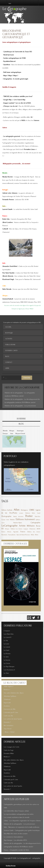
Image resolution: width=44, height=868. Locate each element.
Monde (5, 431)
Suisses (36, 120)
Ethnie (9, 532)
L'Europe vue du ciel (10, 106)
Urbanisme (32, 529)
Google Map (7, 100)
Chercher (27, 378)
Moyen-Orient (20, 434)
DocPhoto (13, 513)
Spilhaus (38, 520)
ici (28, 117)
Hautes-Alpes (18, 523)
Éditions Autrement (25, 519)
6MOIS (38, 529)
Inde (8, 520)
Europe (5, 434)
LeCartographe (10, 526)
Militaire (31, 526)
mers (3, 523)
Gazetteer (7, 65)
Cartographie (35, 523)
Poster (29, 516)
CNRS (32, 510)
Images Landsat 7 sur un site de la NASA (17, 103)
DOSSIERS (21, 419)
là (32, 117)
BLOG (21, 424)
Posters (3, 532)
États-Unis (38, 517)
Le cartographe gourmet (12, 136)
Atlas (17, 510)
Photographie (6, 516)
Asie (12, 434)
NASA (23, 120)
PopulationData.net (9, 61)
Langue (26, 529)
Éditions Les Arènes (17, 529)
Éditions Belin (30, 513)
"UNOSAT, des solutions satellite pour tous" (18, 96)
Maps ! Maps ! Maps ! (11, 76)
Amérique (20, 431)
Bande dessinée (18, 517)
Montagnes (24, 510)
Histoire (12, 520)
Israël (39, 513)
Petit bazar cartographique (12, 72)
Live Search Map (20, 100)
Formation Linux (29, 149)
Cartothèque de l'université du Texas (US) (18, 52)
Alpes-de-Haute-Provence (23, 535)
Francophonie (12, 535)
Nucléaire (4, 535)
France (23, 532)
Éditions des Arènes (34, 532)
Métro (37, 535)
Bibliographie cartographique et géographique (16, 34)
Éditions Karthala (7, 510)
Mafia (33, 535)
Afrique (12, 431)
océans (21, 513)
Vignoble (16, 532)
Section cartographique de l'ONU (14, 58)
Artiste (22, 526)
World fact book (8, 55)
